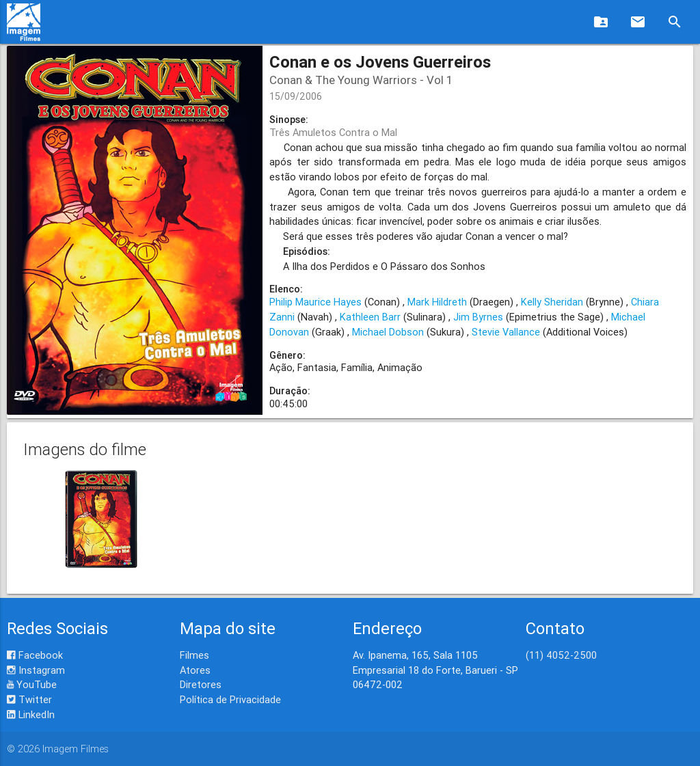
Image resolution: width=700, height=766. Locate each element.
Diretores (201, 684)
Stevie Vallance (506, 332)
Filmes (194, 655)
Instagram (36, 670)
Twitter (29, 699)
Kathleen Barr (370, 317)
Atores (195, 670)
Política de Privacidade (230, 699)
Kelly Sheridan (552, 302)
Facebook (35, 655)
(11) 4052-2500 (561, 655)
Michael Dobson (388, 332)
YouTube (32, 684)
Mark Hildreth (437, 302)
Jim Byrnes (478, 317)
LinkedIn (31, 714)
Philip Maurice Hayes (315, 302)
